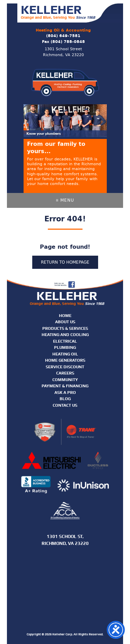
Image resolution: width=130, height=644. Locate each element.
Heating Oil (65, 354)
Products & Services (65, 328)
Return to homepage (65, 262)
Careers (65, 373)
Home (65, 316)
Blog (65, 399)
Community (65, 380)
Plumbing (65, 347)
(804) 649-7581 (63, 36)
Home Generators (65, 360)
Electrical (65, 341)
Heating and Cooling (65, 335)
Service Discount (65, 367)
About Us (65, 322)
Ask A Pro (65, 392)
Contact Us (65, 405)
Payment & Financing (65, 386)
